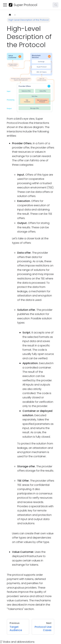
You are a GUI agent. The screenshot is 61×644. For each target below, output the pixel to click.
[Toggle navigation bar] (5, 5)
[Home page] (10, 15)
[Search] (55, 5)
